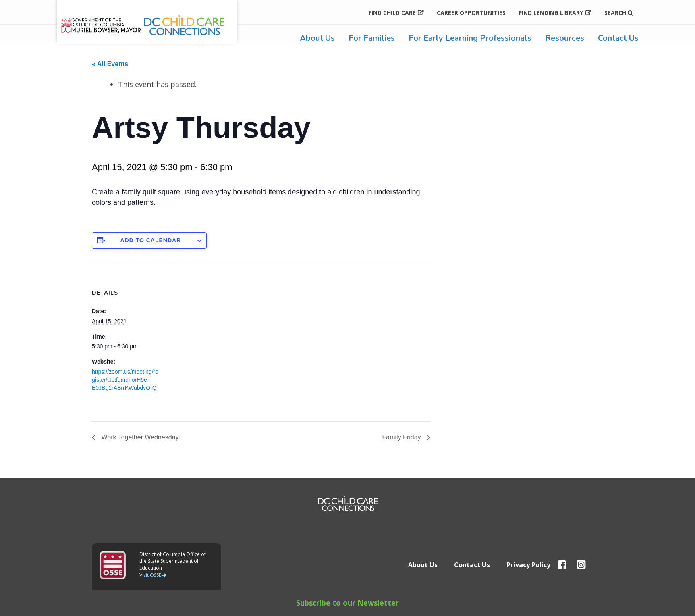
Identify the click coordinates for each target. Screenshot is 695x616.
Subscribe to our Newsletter (347, 603)
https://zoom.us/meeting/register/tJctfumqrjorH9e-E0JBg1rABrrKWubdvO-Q (125, 380)
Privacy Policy (528, 565)
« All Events (110, 64)
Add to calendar (150, 240)
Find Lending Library (551, 13)
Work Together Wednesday (139, 437)
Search (619, 13)
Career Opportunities (471, 13)
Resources (565, 38)
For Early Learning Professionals (470, 38)
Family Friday (402, 437)
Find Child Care (392, 13)
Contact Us (618, 38)
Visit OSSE (153, 575)
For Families (372, 38)
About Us (317, 38)
